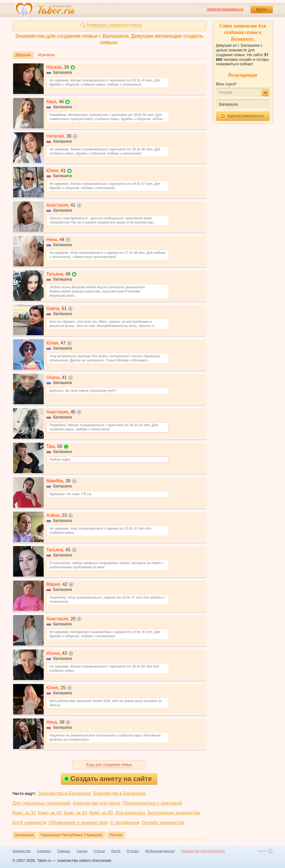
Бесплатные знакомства (174, 813)
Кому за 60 (101, 813)
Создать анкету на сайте (108, 779)
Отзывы (133, 851)
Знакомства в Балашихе (64, 793)
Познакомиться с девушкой (152, 803)
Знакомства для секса (96, 803)
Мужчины (46, 55)
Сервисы (44, 851)
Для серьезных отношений (41, 803)
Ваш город (226, 84)
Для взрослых (130, 813)
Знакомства (22, 851)
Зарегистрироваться (225, 9)
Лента (116, 851)
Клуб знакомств (30, 823)
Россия (116, 835)
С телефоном (125, 823)
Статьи (99, 851)
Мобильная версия (160, 851)
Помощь (64, 851)
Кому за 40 (50, 813)
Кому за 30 (24, 813)
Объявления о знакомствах (78, 823)
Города (82, 851)
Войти (261, 9)
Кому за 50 (75, 813)
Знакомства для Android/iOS (203, 851)
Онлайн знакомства (163, 823)
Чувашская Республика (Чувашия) (72, 835)
